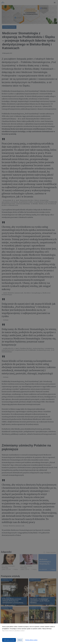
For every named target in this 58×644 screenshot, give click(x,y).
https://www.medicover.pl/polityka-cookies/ (13, 631)
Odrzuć (20, 640)
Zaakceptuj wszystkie (9, 640)
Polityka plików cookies (31, 640)
